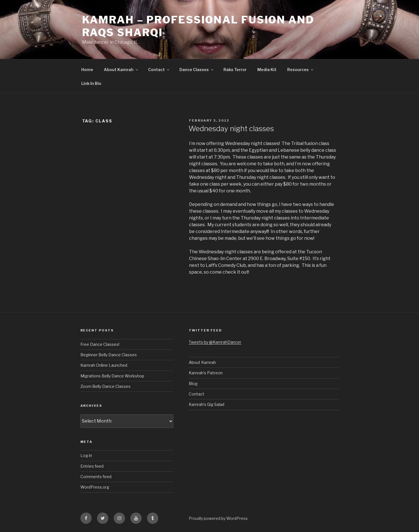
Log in (86, 455)
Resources (301, 70)
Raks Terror (235, 70)
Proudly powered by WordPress (218, 518)
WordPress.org (95, 487)
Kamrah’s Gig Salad (207, 404)
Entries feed (92, 466)
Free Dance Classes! (100, 344)
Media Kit (267, 70)
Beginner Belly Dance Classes (109, 355)
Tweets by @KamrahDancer (215, 342)
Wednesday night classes (231, 128)
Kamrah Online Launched (104, 365)
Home (87, 70)
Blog (193, 383)
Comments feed (96, 477)
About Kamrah (121, 70)
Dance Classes (197, 70)
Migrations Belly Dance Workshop (112, 376)
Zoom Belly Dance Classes (106, 386)
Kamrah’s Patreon (206, 373)
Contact (159, 70)
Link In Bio (91, 83)
